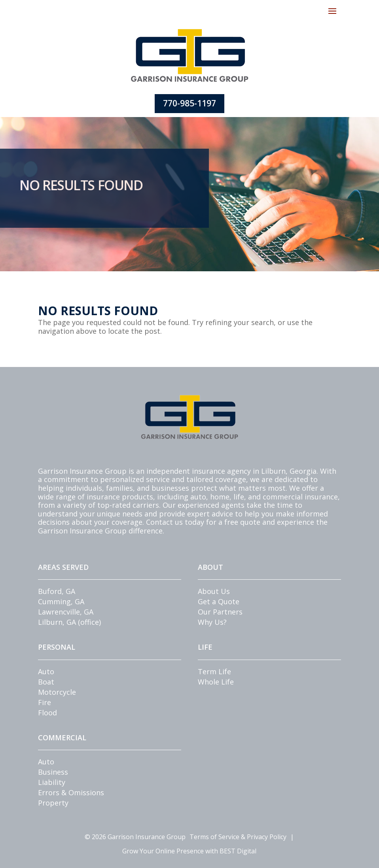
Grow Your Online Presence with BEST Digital (189, 851)
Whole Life (216, 682)
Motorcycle (57, 692)
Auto (46, 671)
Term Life (214, 671)
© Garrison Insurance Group (135, 837)
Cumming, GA (61, 601)
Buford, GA (57, 591)
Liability (52, 782)
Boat (46, 682)
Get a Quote (219, 601)
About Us (214, 591)
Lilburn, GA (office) (69, 622)
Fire (45, 702)
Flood (47, 713)
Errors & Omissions (71, 792)
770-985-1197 (189, 103)
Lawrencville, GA (66, 612)
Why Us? (212, 622)
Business (53, 772)
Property (53, 803)
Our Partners (220, 612)
